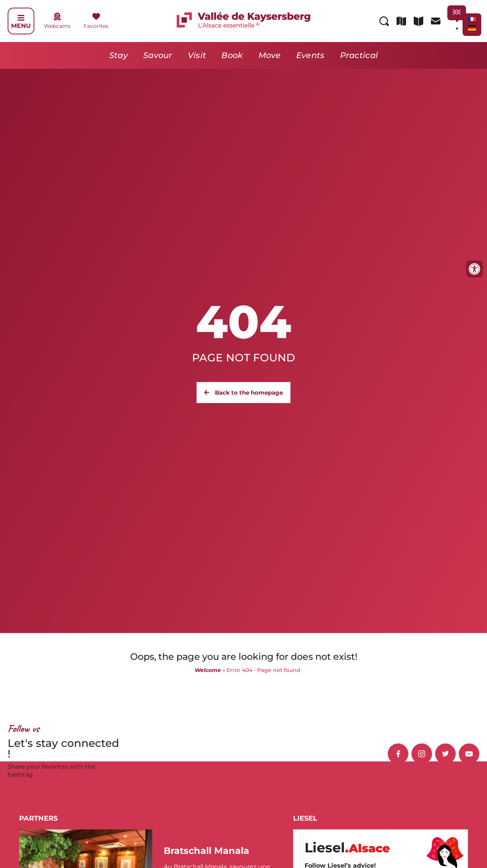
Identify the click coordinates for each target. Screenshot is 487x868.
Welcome (208, 670)
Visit (197, 55)
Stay (119, 55)
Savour (158, 55)
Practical (359, 55)
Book (232, 55)
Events (310, 55)
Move (270, 55)
